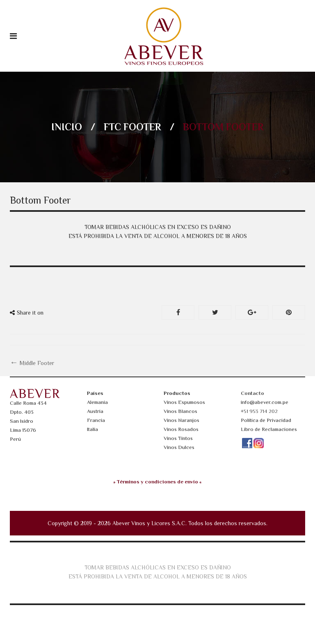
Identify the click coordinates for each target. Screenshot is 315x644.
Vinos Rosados (181, 429)
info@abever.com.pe (265, 402)
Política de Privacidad (266, 420)
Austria (95, 411)
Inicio (67, 127)
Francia (96, 420)
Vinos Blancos (180, 411)
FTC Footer (132, 127)
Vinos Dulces (179, 447)
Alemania (97, 402)
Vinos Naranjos (181, 420)
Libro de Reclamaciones (269, 429)
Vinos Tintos (178, 438)
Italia (92, 429)
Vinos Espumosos (184, 402)
